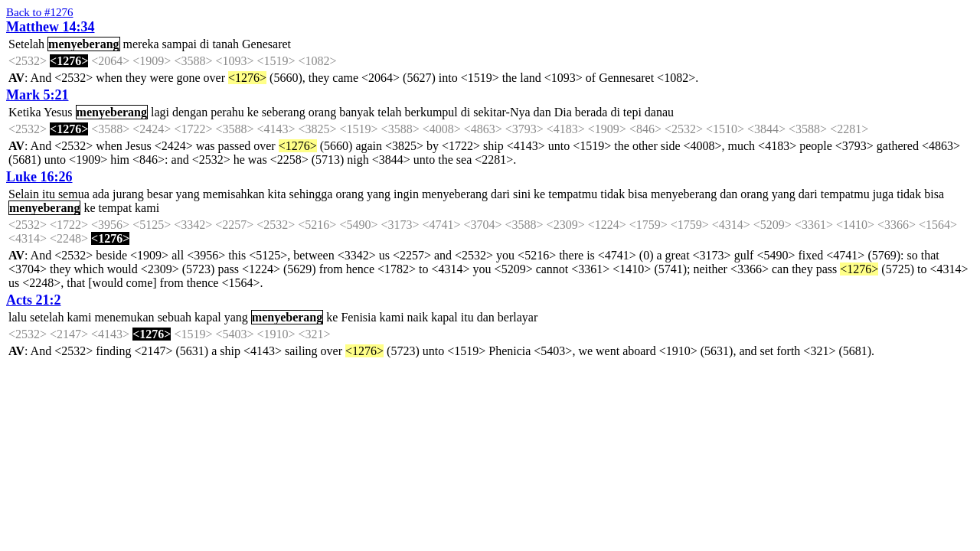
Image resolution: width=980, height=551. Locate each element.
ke (253, 112)
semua (74, 194)
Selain (24, 194)
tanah (225, 44)
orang (322, 112)
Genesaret (266, 44)
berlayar (518, 317)
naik (418, 317)
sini (522, 194)
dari (500, 194)
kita (277, 194)
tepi (632, 112)
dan (542, 112)
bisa (638, 194)
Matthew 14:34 (50, 27)
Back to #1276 (40, 12)
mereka (141, 44)
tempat (116, 208)
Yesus (58, 112)
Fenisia (358, 317)
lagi (160, 112)
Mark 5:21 (37, 95)
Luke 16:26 (39, 177)
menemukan (124, 317)
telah (389, 112)
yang (188, 194)
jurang (128, 194)
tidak (612, 194)
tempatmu (573, 194)
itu (49, 194)
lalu (18, 317)
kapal (208, 317)
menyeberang (83, 44)
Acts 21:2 (33, 300)
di (204, 44)
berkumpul (431, 112)
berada (591, 112)
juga (884, 194)
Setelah (26, 44)
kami (147, 208)
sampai (180, 44)
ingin (406, 194)
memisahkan (234, 194)
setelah (47, 317)
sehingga (311, 194)
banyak (357, 112)
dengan (190, 112)
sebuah (175, 317)
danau (659, 112)
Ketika (25, 112)
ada (101, 194)
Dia (563, 112)
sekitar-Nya (501, 112)
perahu (227, 112)
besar (160, 194)
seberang (284, 112)
